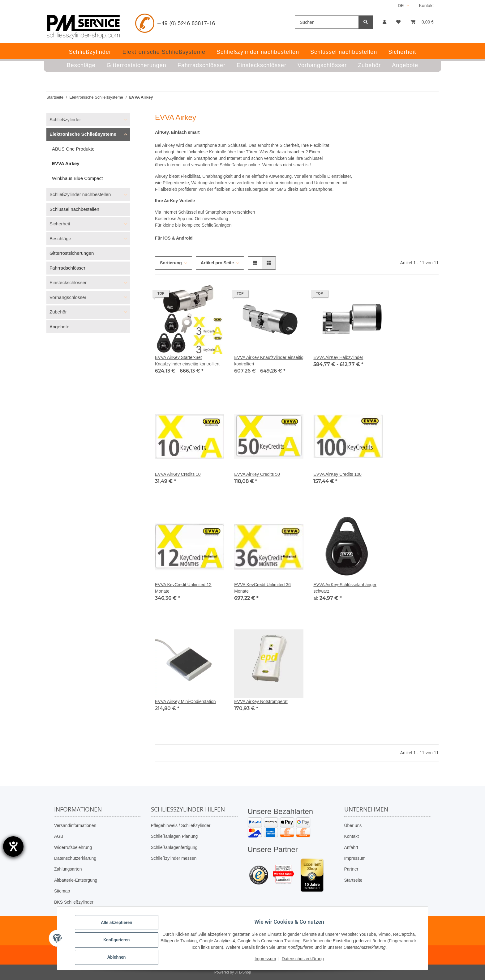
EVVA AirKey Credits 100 (337, 474)
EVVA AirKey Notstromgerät (261, 701)
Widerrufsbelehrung (73, 847)
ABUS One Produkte (73, 149)
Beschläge (60, 239)
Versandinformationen (75, 825)
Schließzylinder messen (174, 858)
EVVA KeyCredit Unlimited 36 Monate (262, 588)
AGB (59, 836)
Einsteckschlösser (68, 282)
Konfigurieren (120, 942)
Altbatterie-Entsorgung (76, 880)
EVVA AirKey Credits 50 (257, 474)
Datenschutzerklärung (75, 858)
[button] (384, 22)
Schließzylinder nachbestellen (80, 194)
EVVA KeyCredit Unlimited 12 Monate (183, 588)
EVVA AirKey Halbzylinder (338, 357)
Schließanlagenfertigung (174, 847)
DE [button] (401, 6)
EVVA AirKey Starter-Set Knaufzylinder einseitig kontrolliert (187, 361)
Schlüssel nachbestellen (74, 209)
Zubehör (58, 312)
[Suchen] (327, 22)
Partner (351, 869)
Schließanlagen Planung (174, 836)
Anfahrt (351, 847)
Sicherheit (60, 224)
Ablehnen (120, 958)
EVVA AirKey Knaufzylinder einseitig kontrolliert (269, 361)
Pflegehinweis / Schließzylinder (181, 825)
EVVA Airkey (66, 163)
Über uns (353, 825)
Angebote (59, 327)
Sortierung (171, 263)
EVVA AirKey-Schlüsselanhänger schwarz (345, 588)
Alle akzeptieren (120, 926)
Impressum (355, 858)
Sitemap (62, 891)
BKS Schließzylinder (74, 902)
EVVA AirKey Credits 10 (178, 474)
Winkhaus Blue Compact (77, 178)
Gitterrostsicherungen (72, 253)
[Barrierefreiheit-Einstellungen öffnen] (13, 846)
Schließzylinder (65, 119)
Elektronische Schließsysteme (83, 134)
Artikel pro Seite (217, 263)
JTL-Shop (243, 972)
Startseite (353, 880)
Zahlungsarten (68, 869)
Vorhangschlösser (68, 297)
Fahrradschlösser (67, 268)
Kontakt (426, 6)
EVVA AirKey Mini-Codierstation (185, 701)
